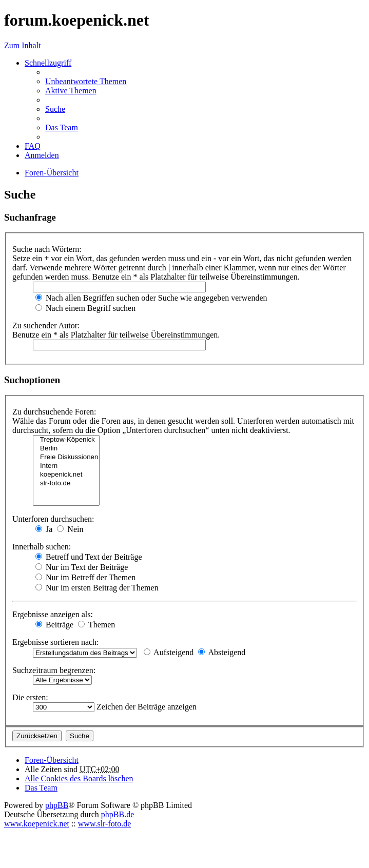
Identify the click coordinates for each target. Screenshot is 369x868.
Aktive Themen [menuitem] (71, 91)
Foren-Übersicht (52, 760)
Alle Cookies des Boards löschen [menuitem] (79, 778)
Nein (70, 529)
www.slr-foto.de (105, 824)
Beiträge (54, 625)
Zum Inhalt (23, 45)
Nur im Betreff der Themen (85, 577)
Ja (44, 529)
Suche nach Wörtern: (47, 249)
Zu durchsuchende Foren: (54, 412)
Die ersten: (30, 697)
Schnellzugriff (48, 63)
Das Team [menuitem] (62, 127)
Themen (96, 625)
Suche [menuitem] (55, 109)
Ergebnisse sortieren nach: (56, 642)
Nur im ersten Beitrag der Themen (97, 588)
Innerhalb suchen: (42, 547)
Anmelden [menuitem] (42, 155)
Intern (66, 466)
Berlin (66, 449)
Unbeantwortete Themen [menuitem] (86, 81)
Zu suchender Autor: (46, 325)
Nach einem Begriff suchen (85, 308)
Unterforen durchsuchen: (53, 519)
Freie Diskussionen (66, 457)
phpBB (57, 805)
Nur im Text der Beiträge (82, 567)
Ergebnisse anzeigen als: (53, 614)
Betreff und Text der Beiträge (89, 557)
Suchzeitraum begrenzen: (54, 670)
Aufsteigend (169, 652)
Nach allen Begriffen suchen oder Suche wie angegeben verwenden (151, 298)
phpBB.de (118, 814)
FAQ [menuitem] (33, 146)
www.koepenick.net (37, 824)
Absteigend (222, 652)
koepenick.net (66, 475)
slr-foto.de (66, 484)
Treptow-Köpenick (66, 440)
